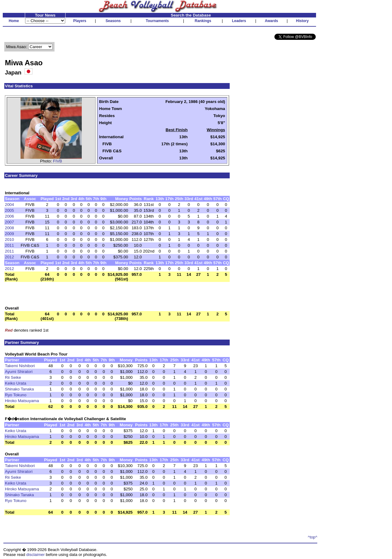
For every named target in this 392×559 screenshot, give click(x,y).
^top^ (313, 537)
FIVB (58, 161)
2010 (9, 240)
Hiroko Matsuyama (22, 401)
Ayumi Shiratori (19, 372)
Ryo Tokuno (16, 395)
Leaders (239, 21)
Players (80, 21)
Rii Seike (13, 377)
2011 (9, 245)
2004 (9, 205)
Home (14, 21)
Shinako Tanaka (19, 389)
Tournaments (157, 21)
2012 (9, 257)
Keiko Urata (16, 383)
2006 (9, 216)
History (302, 21)
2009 (9, 234)
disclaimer (36, 555)
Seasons (113, 21)
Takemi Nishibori (20, 366)
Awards (271, 21)
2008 (9, 228)
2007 (9, 222)
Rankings (203, 21)
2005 (9, 210)
